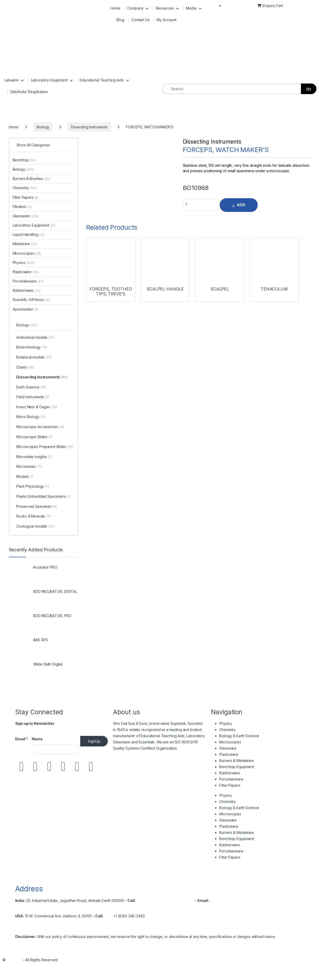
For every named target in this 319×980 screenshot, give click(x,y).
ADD (241, 205)
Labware (11, 80)
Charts (25, 368)
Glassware (26, 216)
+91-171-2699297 (161, 900)
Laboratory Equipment (49, 80)
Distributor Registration (29, 92)
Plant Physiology (33, 487)
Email (22, 739)
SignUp (94, 741)
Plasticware (26, 272)
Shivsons (14, 960)
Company (135, 8)
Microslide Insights (34, 457)
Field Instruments (33, 397)
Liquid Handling (28, 234)
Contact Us (140, 20)
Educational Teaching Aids (102, 80)
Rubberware (27, 290)
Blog (120, 20)
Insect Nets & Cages (37, 407)
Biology (23, 169)
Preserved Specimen (36, 507)
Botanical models (34, 358)
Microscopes (27, 253)
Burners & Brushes (31, 178)
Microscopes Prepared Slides (45, 447)
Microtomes (29, 467)
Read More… (190, 748)
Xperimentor (26, 309)
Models (25, 477)
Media (191, 8)
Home (115, 8)
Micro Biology (31, 417)
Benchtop (24, 160)
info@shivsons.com (226, 900)
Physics (23, 263)
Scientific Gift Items (31, 300)
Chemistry (25, 188)
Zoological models (35, 527)
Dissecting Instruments (212, 142)
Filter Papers (26, 197)
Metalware (25, 244)
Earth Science (31, 387)
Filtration (22, 207)
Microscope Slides (34, 437)
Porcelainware (28, 281)
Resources (165, 8)
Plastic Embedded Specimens (43, 497)
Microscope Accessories (40, 427)
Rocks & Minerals (34, 517)
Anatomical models (35, 338)
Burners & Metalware (236, 761)
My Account (166, 20)
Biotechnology (32, 347)
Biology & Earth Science (239, 736)
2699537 (186, 900)
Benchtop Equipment (236, 767)
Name (37, 739)
